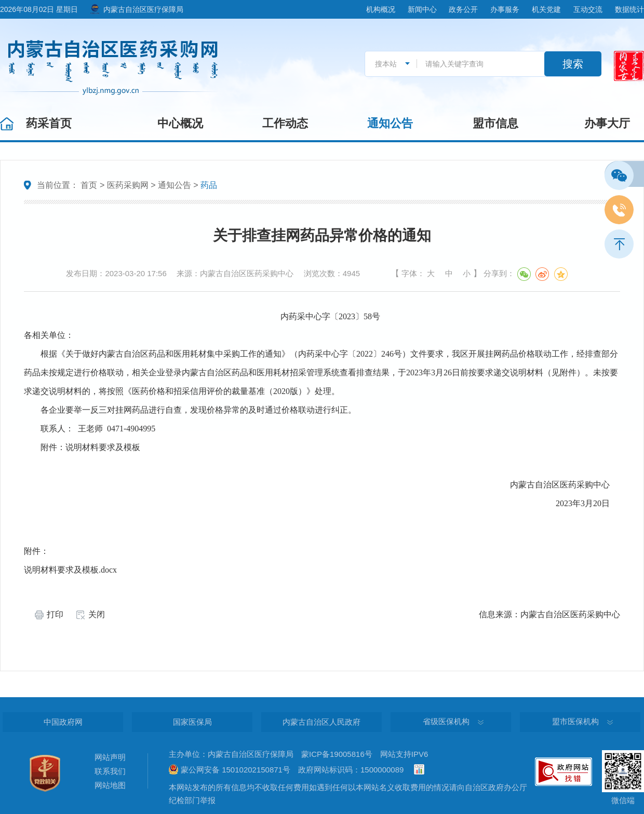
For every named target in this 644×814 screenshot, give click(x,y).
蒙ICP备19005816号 (337, 754)
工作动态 (285, 123)
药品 (209, 185)
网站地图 (110, 785)
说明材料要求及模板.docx (70, 570)
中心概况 (180, 123)
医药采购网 (128, 185)
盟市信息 (495, 123)
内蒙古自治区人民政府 (321, 722)
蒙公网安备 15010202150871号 (236, 770)
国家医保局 (192, 722)
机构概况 (381, 9)
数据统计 (629, 9)
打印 (55, 614)
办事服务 (505, 9)
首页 (89, 185)
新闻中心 (422, 9)
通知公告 (390, 123)
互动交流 (588, 9)
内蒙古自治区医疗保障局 (143, 9)
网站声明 (110, 757)
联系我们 (110, 771)
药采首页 (49, 123)
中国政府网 (63, 722)
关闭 (97, 614)
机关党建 (546, 9)
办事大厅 (607, 123)
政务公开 (463, 9)
